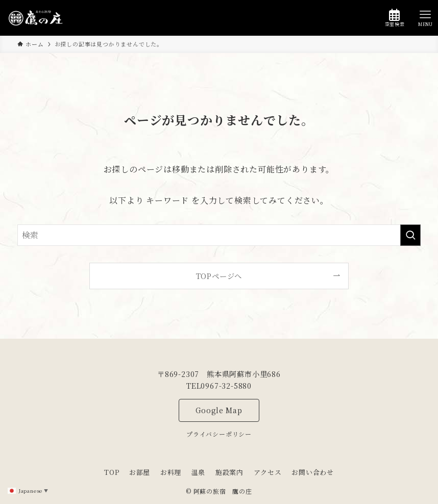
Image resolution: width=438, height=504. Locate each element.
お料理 (171, 472)
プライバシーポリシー (219, 434)
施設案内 (229, 472)
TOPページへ (219, 276)
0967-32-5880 (226, 385)
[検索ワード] (219, 235)
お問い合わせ (313, 472)
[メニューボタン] (425, 18)
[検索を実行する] (410, 235)
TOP (112, 472)
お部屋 (140, 472)
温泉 (199, 472)
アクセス (268, 472)
